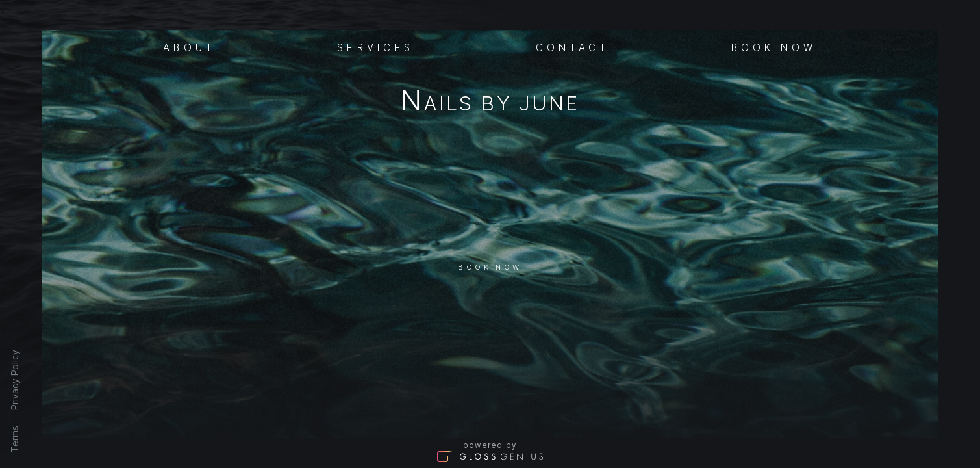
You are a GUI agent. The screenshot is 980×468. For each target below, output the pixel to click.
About (189, 47)
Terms (15, 439)
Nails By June (490, 103)
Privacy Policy (15, 380)
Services (375, 47)
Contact (573, 47)
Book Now (490, 267)
